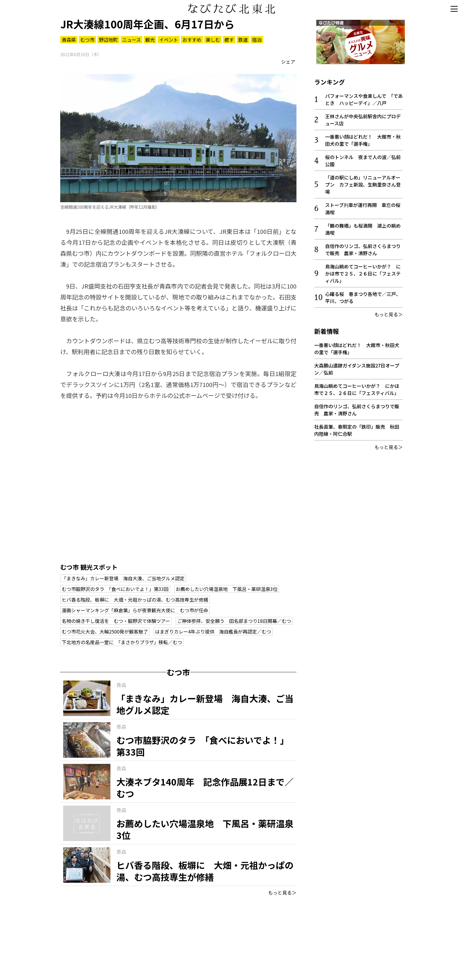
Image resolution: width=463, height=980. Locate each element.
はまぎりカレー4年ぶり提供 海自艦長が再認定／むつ (213, 631)
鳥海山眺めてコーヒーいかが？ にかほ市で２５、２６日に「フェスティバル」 (363, 271)
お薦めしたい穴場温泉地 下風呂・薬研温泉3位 (227, 589)
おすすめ (192, 40)
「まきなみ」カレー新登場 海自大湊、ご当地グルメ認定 (123, 578)
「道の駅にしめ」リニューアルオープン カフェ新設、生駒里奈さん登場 (363, 182)
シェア (288, 61)
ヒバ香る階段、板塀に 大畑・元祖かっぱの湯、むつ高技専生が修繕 (135, 600)
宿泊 (257, 40)
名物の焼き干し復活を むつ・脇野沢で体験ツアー (116, 621)
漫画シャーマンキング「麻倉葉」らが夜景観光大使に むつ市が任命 (135, 610)
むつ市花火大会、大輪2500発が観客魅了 (105, 631)
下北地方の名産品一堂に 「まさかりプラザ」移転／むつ (122, 642)
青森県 (69, 40)
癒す (229, 40)
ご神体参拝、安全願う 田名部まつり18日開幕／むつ (234, 621)
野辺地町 (108, 40)
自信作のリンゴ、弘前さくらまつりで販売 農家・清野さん (363, 247)
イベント (169, 40)
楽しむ (213, 40)
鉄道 (243, 40)
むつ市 (87, 40)
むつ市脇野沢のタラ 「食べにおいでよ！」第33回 (115, 589)
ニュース (132, 40)
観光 (150, 40)
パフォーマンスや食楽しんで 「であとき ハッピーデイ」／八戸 (364, 97)
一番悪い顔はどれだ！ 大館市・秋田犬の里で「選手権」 (363, 138)
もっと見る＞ (282, 892)
